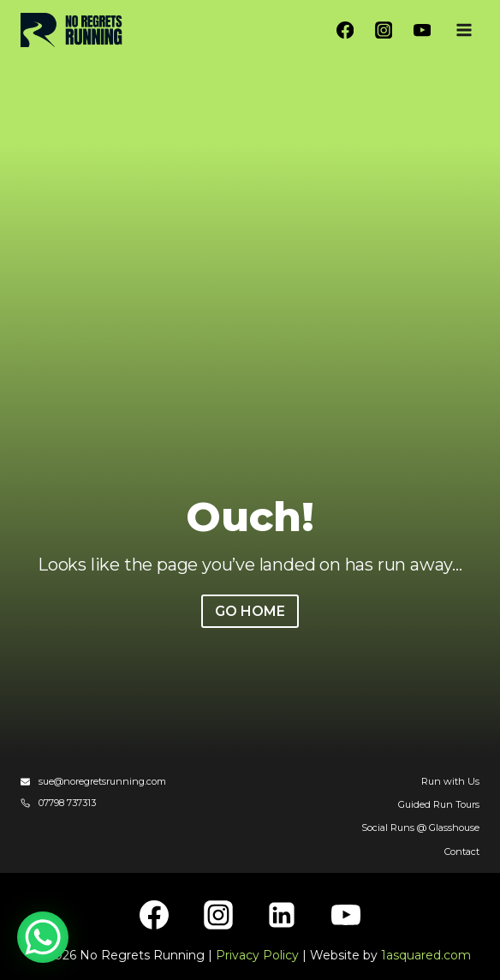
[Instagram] (384, 30)
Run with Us (450, 781)
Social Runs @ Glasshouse (420, 828)
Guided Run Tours (439, 804)
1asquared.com (426, 955)
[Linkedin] (282, 915)
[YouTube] (422, 30)
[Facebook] (345, 30)
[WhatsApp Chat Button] (43, 937)
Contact (462, 852)
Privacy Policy (257, 955)
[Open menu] (464, 30)
